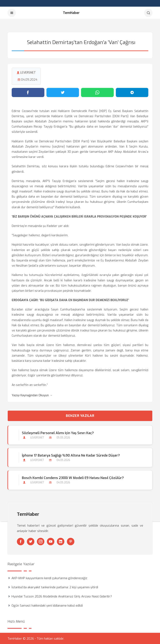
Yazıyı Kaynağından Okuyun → (32, 395)
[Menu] (12, 13)
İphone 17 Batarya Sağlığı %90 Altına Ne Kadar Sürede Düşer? (71, 455)
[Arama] (148, 13)
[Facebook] (21, 541)
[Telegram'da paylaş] (132, 92)
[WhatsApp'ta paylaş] (97, 92)
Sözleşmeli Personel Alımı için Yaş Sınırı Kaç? (58, 433)
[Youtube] (51, 541)
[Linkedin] (61, 541)
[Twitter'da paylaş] (63, 92)
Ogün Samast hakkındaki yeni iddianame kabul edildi (47, 605)
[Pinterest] (71, 541)
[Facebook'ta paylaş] (28, 92)
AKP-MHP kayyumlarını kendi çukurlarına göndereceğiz (49, 578)
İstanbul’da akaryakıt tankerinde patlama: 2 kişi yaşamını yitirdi (55, 587)
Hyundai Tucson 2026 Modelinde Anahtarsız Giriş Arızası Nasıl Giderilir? (62, 596)
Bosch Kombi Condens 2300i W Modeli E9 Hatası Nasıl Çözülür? (73, 478)
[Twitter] (31, 541)
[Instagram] (41, 541)
